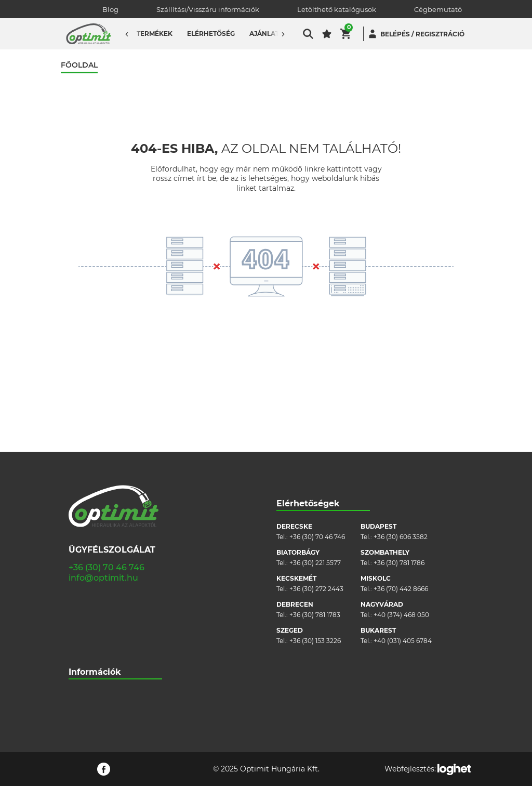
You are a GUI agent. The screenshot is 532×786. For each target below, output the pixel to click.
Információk (95, 558)
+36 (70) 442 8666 (401, 474)
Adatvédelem (90, 643)
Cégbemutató (438, 9)
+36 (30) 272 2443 (316, 474)
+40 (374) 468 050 (401, 500)
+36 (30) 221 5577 (315, 448)
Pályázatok (86, 658)
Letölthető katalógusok (337, 9)
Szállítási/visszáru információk (115, 596)
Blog (110, 9)
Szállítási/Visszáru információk (208, 9)
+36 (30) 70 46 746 (107, 453)
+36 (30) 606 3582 (401, 422)
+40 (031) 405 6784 (403, 526)
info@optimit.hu (103, 463)
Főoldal (79, 65)
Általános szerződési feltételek (115, 612)
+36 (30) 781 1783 (315, 500)
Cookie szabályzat (96, 627)
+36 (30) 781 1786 (399, 448)
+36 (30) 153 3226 (315, 526)
